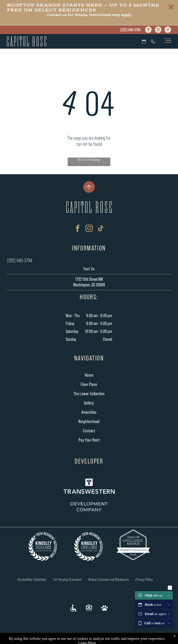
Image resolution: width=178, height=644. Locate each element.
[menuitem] (89, 375)
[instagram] (158, 30)
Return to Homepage (89, 160)
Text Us (89, 269)
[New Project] (89, 187)
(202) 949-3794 (130, 30)
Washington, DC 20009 (89, 285)
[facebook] (148, 30)
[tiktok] (168, 30)
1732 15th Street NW (89, 279)
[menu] (168, 41)
